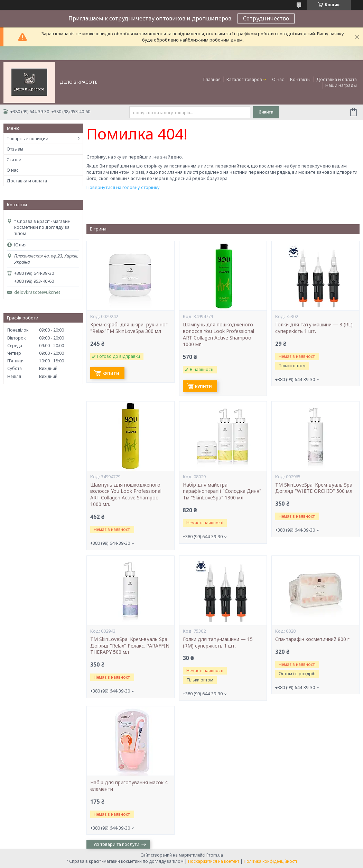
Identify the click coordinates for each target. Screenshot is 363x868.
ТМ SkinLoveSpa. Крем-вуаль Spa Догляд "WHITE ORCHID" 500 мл (314, 488)
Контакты (300, 79)
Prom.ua (215, 855)
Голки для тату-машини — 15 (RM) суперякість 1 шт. (218, 643)
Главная (212, 79)
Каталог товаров (244, 79)
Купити (111, 373)
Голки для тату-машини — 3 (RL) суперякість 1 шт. (314, 328)
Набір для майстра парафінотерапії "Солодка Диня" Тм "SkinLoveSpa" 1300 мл (222, 491)
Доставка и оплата (337, 79)
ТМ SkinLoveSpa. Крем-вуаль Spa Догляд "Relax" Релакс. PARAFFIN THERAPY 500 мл (130, 646)
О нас (278, 79)
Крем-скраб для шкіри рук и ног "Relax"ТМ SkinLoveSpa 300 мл (130, 328)
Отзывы (15, 149)
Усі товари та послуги (116, 844)
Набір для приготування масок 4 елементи (129, 786)
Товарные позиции (27, 138)
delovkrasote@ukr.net (37, 292)
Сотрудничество (266, 18)
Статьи (14, 160)
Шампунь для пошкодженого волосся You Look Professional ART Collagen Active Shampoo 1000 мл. (218, 334)
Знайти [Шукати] (266, 112)
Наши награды (341, 85)
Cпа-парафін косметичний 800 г (312, 639)
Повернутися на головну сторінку (123, 187)
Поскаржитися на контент (214, 861)
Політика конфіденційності (270, 861)
